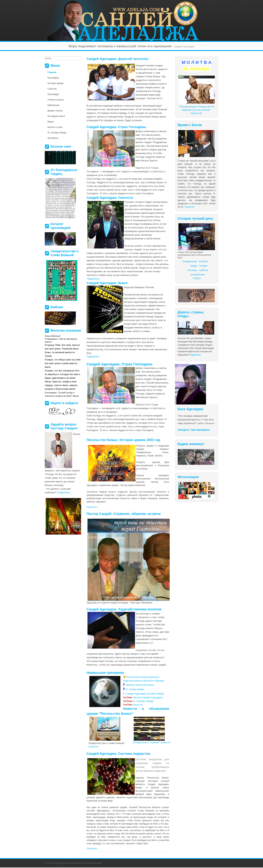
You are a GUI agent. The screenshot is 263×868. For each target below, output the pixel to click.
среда (194, 266)
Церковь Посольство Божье (140, 685)
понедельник (190, 261)
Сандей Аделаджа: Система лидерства (118, 754)
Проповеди (53, 94)
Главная (52, 72)
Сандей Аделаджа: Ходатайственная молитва (124, 609)
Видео (51, 122)
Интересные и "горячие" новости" (152, 742)
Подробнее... (94, 279)
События (52, 89)
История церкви (56, 83)
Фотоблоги (53, 138)
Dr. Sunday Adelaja (135, 689)
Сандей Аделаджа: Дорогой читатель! (118, 59)
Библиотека (53, 105)
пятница (192, 270)
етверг (204, 266)
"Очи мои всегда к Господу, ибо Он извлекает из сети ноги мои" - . (197, 110)
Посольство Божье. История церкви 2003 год (123, 440)
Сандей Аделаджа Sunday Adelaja (144, 694)
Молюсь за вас (55, 127)
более (138, 820)
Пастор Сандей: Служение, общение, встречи (124, 514)
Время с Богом (55, 111)
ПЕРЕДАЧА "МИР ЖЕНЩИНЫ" (194, 430)
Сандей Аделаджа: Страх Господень (116, 127)
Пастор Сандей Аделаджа (143, 697)
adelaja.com (133, 705)
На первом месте (56, 116)
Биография (53, 78)
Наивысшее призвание (105, 673)
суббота (204, 270)
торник (204, 261)
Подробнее (189, 207)
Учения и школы (56, 100)
